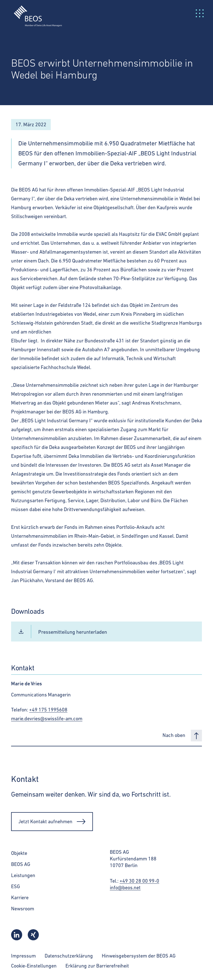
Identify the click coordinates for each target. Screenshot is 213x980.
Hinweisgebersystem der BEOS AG (139, 956)
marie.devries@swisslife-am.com (47, 718)
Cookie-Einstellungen (34, 966)
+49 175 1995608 (48, 710)
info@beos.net (125, 887)
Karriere (20, 897)
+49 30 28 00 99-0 (139, 881)
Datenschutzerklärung (69, 956)
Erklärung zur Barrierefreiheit (97, 966)
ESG (16, 886)
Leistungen (23, 875)
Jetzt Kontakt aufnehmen (52, 822)
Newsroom (23, 909)
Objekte (19, 853)
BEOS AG (21, 864)
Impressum (23, 956)
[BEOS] (35, 13)
